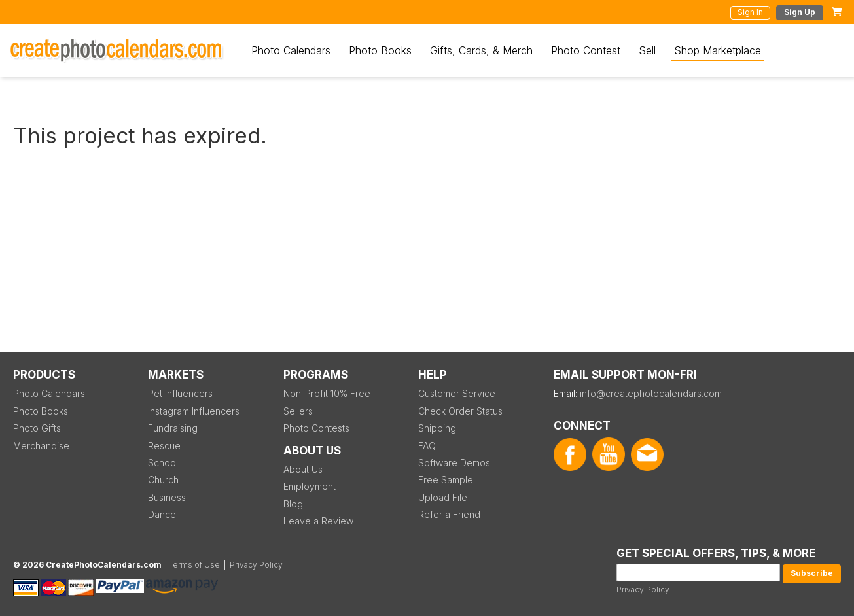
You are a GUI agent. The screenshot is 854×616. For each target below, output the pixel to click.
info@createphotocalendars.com (651, 393)
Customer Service (457, 393)
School (163, 463)
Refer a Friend (449, 514)
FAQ (427, 446)
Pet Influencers (180, 393)
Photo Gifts (37, 428)
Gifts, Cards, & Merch (481, 50)
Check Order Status (460, 411)
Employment (310, 486)
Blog (293, 504)
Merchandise (41, 446)
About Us (303, 469)
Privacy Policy (643, 590)
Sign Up (800, 12)
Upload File (443, 497)
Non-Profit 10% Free (327, 393)
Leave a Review (318, 521)
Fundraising (173, 428)
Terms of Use (194, 565)
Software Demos (454, 463)
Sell (647, 50)
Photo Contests (316, 428)
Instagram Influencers (194, 411)
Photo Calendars (291, 50)
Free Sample (446, 480)
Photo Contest (586, 50)
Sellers (298, 411)
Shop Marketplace (718, 50)
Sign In (750, 12)
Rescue (164, 446)
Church (163, 480)
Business (167, 497)
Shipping (437, 428)
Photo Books (380, 50)
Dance (162, 514)
